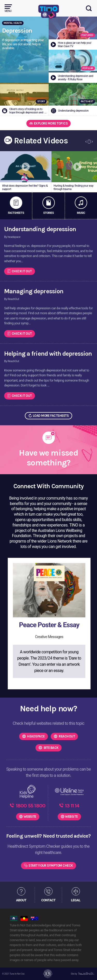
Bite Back (51, 748)
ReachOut (66, 736)
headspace (36, 736)
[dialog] (87, 970)
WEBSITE (30, 817)
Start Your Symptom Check (51, 865)
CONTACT (48, 900)
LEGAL (76, 900)
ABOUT (21, 900)
